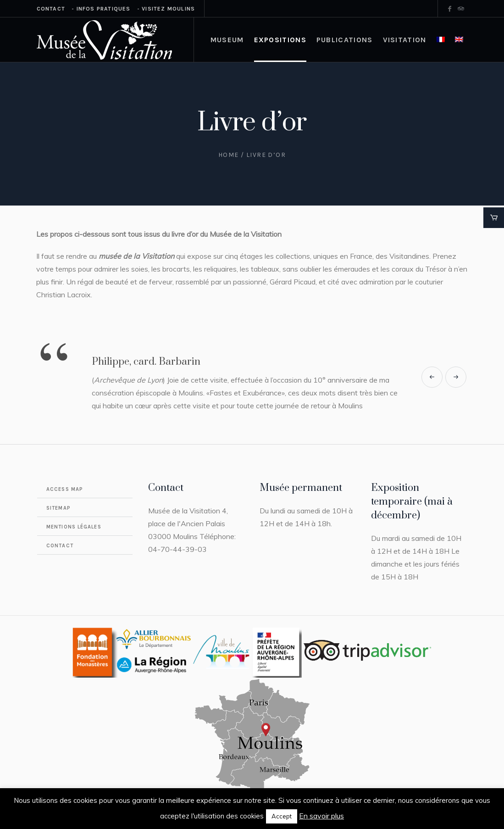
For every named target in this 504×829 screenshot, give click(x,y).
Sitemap (58, 508)
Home (229, 155)
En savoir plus (321, 816)
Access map (65, 489)
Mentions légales (74, 527)
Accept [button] (282, 816)
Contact (51, 9)
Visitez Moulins (168, 9)
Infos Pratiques (104, 9)
